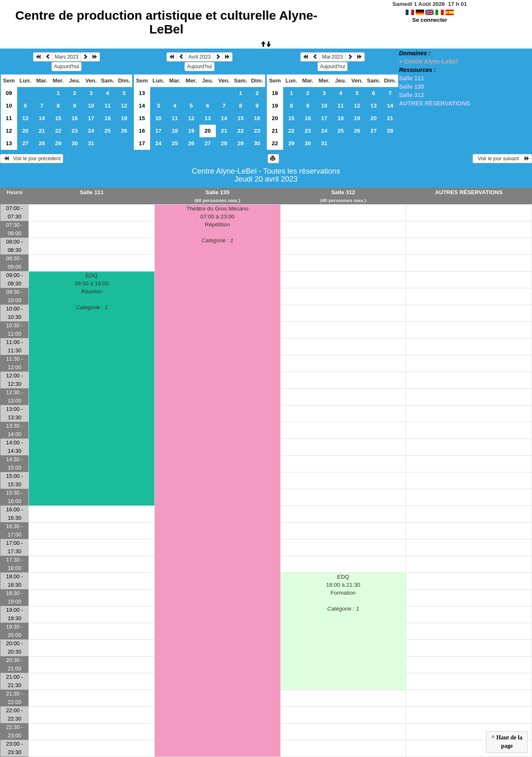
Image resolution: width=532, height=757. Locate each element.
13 (25, 118)
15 (58, 118)
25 (108, 131)
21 (42, 131)
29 (58, 143)
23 (75, 131)
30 (75, 143)
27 (25, 143)
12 (124, 106)
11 (108, 106)
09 (9, 93)
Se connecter (430, 20)
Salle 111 (412, 78)
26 (124, 131)
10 (9, 106)
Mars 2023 (67, 57)
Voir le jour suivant (502, 159)
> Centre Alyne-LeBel (428, 62)
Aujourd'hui (66, 67)
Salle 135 (412, 87)
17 (91, 118)
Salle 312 (412, 95)
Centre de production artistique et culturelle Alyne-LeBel (166, 22)
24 (91, 131)
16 (75, 118)
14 (42, 118)
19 (124, 118)
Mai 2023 (332, 57)
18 (108, 118)
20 (25, 131)
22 (58, 131)
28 (42, 143)
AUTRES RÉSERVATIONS (435, 103)
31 (91, 143)
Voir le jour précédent (32, 159)
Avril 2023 (199, 57)
